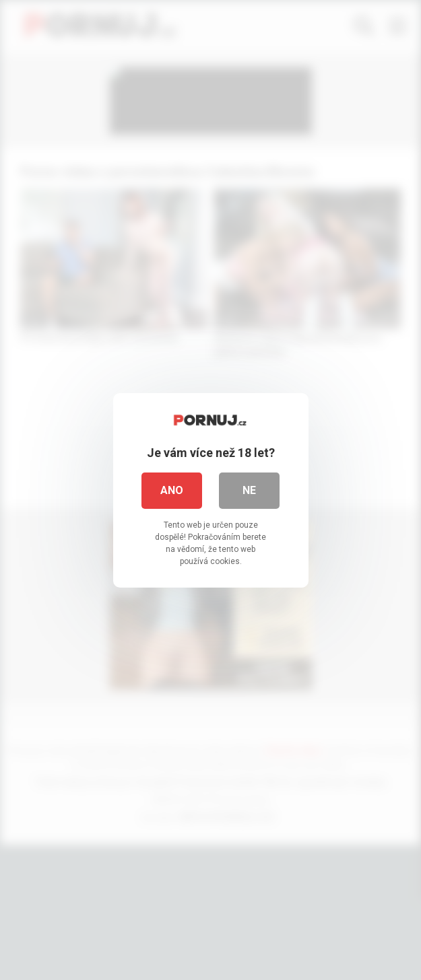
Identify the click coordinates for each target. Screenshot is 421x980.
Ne (249, 490)
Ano (172, 490)
